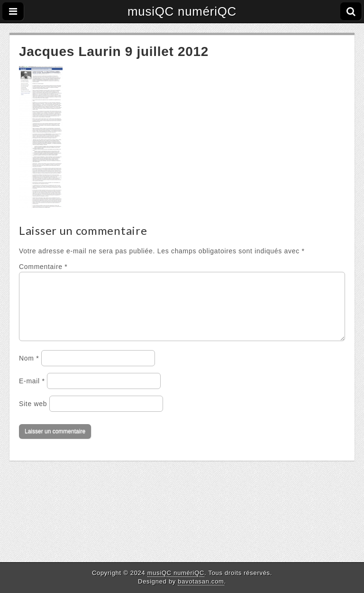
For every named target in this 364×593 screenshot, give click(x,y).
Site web (33, 415)
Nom (29, 370)
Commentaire (43, 267)
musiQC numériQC (182, 11)
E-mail (32, 392)
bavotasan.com (201, 581)
